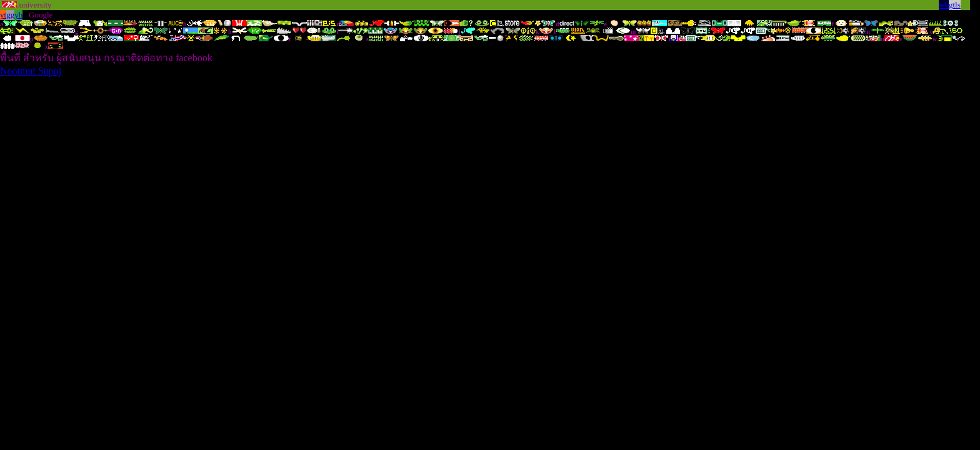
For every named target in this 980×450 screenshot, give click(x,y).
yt (3, 15)
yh (18, 15)
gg (10, 15)
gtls (955, 5)
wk (944, 5)
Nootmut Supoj (31, 71)
